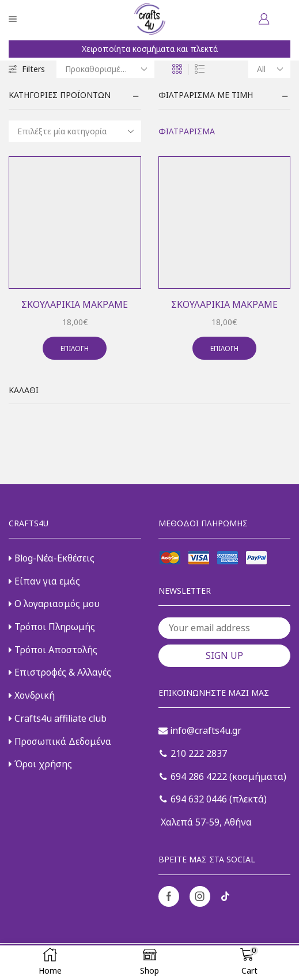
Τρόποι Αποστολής (53, 650)
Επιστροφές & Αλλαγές (60, 672)
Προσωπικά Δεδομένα (60, 741)
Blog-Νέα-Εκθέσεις (52, 558)
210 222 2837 (193, 753)
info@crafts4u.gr (200, 730)
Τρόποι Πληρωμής (52, 627)
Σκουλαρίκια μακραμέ (75, 304)
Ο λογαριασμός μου (54, 604)
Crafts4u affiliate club (58, 718)
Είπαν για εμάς (44, 581)
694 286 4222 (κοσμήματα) (223, 777)
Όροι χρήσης (40, 764)
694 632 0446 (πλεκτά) (213, 799)
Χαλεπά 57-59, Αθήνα (205, 822)
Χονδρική (32, 695)
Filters (27, 69)
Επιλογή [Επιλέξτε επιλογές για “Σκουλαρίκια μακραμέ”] (75, 348)
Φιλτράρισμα (187, 131)
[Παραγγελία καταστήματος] (105, 69)
